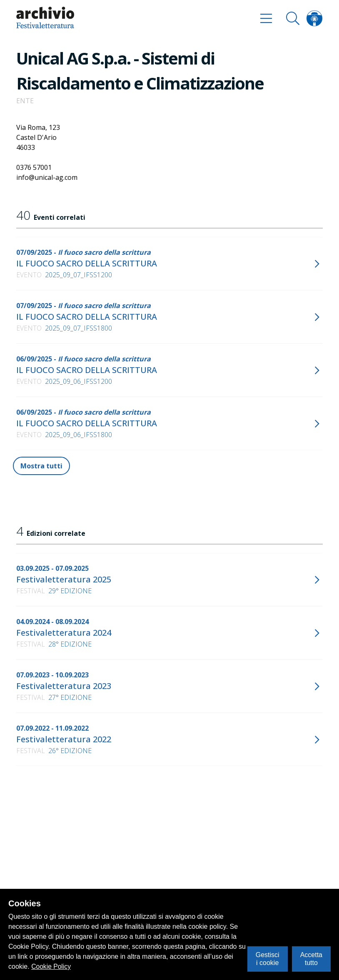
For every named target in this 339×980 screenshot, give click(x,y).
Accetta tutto (311, 959)
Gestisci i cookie (268, 959)
